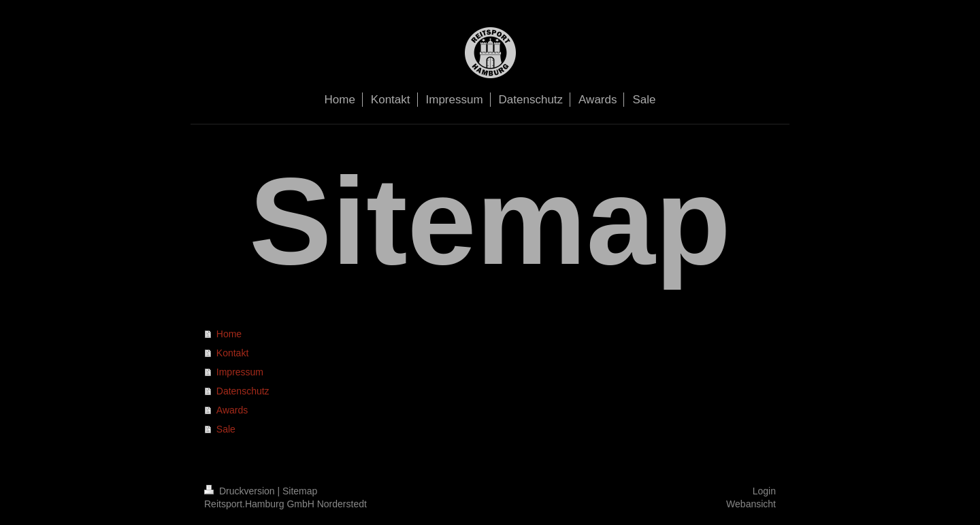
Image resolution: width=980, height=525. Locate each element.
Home (229, 334)
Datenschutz (243, 391)
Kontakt (232, 353)
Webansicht (751, 504)
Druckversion (241, 491)
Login (764, 491)
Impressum (240, 372)
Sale (226, 429)
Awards (232, 410)
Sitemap (300, 491)
